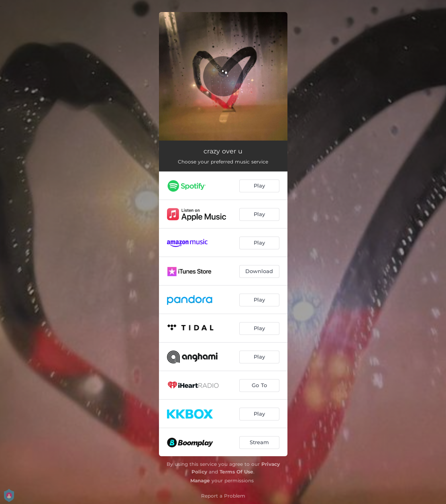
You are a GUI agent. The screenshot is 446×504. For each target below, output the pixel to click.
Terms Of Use (236, 472)
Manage (200, 481)
